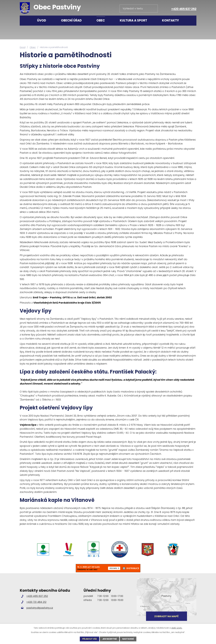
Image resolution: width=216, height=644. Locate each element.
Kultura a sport (133, 20)
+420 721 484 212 (36, 602)
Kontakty (170, 20)
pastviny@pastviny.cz (40, 608)
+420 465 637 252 (184, 9)
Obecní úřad (71, 20)
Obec (101, 20)
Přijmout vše (89, 639)
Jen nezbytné (110, 639)
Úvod (42, 20)
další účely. (177, 628)
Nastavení (128, 639)
